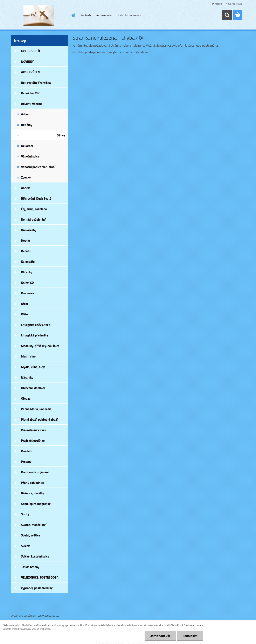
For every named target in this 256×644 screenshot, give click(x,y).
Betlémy (27, 125)
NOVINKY (27, 62)
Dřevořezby (29, 230)
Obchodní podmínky (129, 15)
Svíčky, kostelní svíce (35, 556)
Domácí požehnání (33, 220)
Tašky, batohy (30, 567)
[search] (227, 15)
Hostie (26, 241)
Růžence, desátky (33, 493)
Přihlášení (217, 4)
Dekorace (27, 146)
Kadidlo (26, 251)
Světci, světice (31, 535)
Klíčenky (27, 272)
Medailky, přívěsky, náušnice (40, 346)
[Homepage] (73, 15)
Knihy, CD (27, 283)
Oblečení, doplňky (33, 388)
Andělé (26, 188)
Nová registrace (234, 4)
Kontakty (86, 15)
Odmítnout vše (160, 636)
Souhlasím (190, 636)
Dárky (61, 135)
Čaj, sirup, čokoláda (34, 209)
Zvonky (26, 177)
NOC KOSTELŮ (31, 51)
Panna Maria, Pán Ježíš (36, 409)
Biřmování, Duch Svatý (36, 198)
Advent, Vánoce (32, 104)
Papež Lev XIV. (31, 93)
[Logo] (39, 15)
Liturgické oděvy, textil (36, 325)
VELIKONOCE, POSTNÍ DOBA (40, 577)
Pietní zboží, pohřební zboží (39, 420)
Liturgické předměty (35, 335)
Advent (26, 114)
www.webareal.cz (49, 615)
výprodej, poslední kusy (37, 588)
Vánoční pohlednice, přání (38, 167)
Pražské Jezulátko (33, 441)
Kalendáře (28, 262)
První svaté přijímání (35, 472)
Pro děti (26, 451)
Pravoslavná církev (34, 430)
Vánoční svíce (30, 156)
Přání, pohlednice (33, 483)
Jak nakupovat (104, 15)
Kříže (25, 314)
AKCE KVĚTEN (30, 72)
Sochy (25, 514)
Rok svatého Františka (36, 83)
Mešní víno (29, 356)
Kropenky (28, 293)
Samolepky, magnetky (36, 504)
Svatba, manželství (34, 525)
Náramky (27, 377)
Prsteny (26, 462)
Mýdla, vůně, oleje (33, 367)
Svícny (26, 546)
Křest (25, 304)
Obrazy (26, 398)
